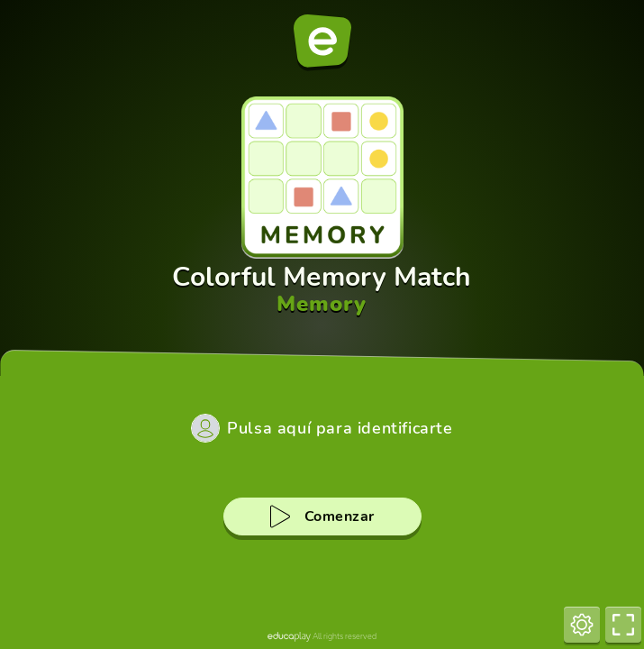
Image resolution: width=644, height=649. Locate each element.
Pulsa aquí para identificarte (340, 428)
